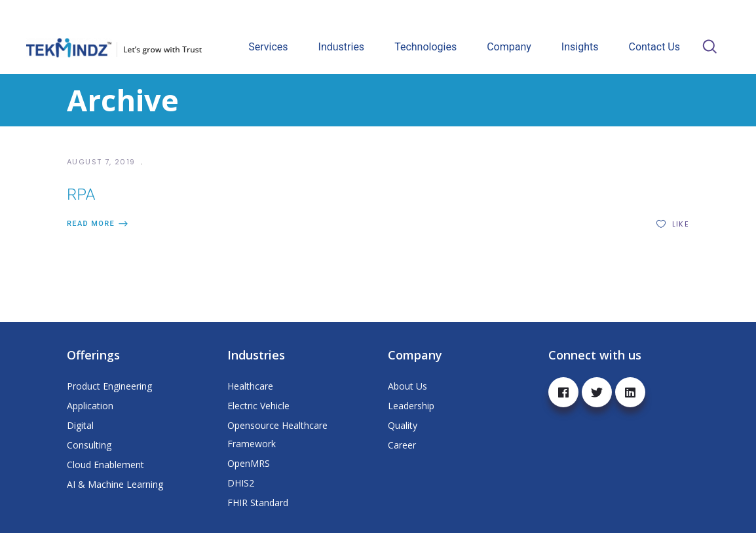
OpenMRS (249, 463)
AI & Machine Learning (115, 484)
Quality (403, 425)
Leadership (411, 406)
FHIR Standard (258, 503)
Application (90, 406)
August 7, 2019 (103, 162)
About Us (407, 386)
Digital (80, 425)
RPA (81, 194)
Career (402, 445)
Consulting (89, 445)
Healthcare (250, 386)
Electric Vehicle (258, 406)
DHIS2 (241, 483)
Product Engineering (109, 386)
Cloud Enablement (105, 465)
